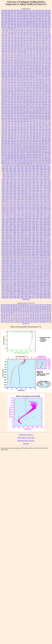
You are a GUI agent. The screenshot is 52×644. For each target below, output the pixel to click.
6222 (3, 106)
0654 (24, 21)
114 (24, 312)
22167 (34, 271)
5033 (18, 71)
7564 (24, 132)
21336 (34, 259)
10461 (7, 168)
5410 (21, 98)
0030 (24, 12)
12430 (26, 185)
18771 (18, 227)
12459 (49, 187)
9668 (31, 163)
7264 (31, 128)
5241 (43, 88)
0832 (40, 23)
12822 (30, 207)
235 (9, 322)
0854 (31, 24)
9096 (21, 159)
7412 (37, 129)
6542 (46, 112)
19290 (45, 234)
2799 (46, 63)
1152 (40, 31)
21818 (26, 265)
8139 (49, 143)
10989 (45, 170)
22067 (45, 270)
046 (12, 308)
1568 (15, 45)
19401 (3, 237)
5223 (37, 87)
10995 (15, 171)
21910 (18, 268)
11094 (7, 176)
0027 (15, 12)
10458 (49, 167)
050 (21, 308)
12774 (49, 204)
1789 (3, 56)
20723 (26, 254)
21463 (34, 260)
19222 (34, 234)
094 (26, 311)
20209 (26, 246)
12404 (45, 182)
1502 (9, 42)
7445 (6, 131)
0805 (49, 21)
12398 (30, 182)
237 (14, 322)
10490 (37, 168)
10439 (22, 167)
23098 (34, 287)
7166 (18, 124)
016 (40, 305)
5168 (37, 82)
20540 (11, 251)
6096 (43, 103)
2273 (31, 60)
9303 (43, 160)
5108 (31, 78)
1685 (43, 49)
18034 (30, 218)
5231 (12, 88)
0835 (49, 23)
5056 (31, 73)
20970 (34, 256)
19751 (18, 240)
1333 (49, 37)
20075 (30, 243)
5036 (28, 71)
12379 (30, 181)
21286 (11, 259)
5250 (21, 90)
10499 (3, 170)
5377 (49, 95)
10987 (37, 170)
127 (4, 314)
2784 (3, 63)
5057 (34, 73)
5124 (24, 79)
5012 (6, 70)
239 (19, 322)
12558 (34, 192)
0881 (21, 26)
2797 (40, 63)
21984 (11, 270)
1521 (9, 43)
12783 (30, 206)
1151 (37, 31)
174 (16, 317)
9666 (28, 163)
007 (19, 305)
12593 (3, 193)
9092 (12, 159)
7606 (3, 135)
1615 (34, 46)
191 (7, 319)
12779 (15, 206)
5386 (21, 96)
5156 (49, 81)
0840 (12, 24)
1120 (37, 29)
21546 (41, 262)
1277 (28, 35)
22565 (30, 277)
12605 (11, 193)
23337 (41, 288)
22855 (3, 284)
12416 (34, 184)
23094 (30, 287)
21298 (22, 259)
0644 (49, 20)
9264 (49, 159)
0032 (31, 12)
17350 (49, 212)
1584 (15, 46)
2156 (15, 57)
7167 (21, 124)
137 (28, 314)
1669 (49, 48)
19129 (41, 232)
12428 (18, 185)
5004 (31, 68)
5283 (6, 92)
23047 (37, 285)
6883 (34, 117)
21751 (37, 263)
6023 (9, 103)
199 (26, 319)
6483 (24, 112)
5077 (40, 74)
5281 (49, 90)
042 (2, 308)
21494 (11, 262)
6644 (49, 113)
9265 (3, 160)
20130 (18, 245)
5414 (34, 98)
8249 (43, 149)
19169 (7, 234)
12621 (22, 195)
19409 (7, 237)
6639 (34, 113)
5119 (9, 79)
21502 (22, 262)
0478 (40, 17)
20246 (45, 246)
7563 (21, 132)
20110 (11, 245)
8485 (18, 156)
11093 (4, 176)
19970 (18, 242)
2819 (24, 65)
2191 (9, 60)
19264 (37, 234)
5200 (34, 85)
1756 (12, 53)
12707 (45, 199)
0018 (49, 10)
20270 (7, 248)
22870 (7, 284)
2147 (37, 56)
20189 (22, 246)
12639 (41, 196)
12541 (3, 192)
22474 (22, 276)
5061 (43, 73)
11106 (48, 176)
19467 (30, 237)
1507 (18, 42)
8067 (37, 142)
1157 (6, 32)
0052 (6, 13)
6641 (40, 113)
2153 (6, 57)
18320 (34, 221)
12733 (7, 202)
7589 (12, 134)
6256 (31, 106)
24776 (45, 298)
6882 (31, 117)
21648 (3, 263)
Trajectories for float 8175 (26, 435)
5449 (3, 101)
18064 (41, 218)
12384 (49, 181)
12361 (15, 179)
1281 (40, 35)
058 (41, 308)
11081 (18, 174)
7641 (49, 135)
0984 (9, 28)
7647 (6, 137)
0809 (6, 23)
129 (9, 314)
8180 (24, 146)
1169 (43, 32)
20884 (3, 256)
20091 (41, 243)
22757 (45, 281)
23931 (37, 296)
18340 (49, 221)
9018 (46, 157)
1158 (9, 32)
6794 (3, 117)
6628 (3, 113)
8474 (46, 154)
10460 (3, 168)
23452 (41, 290)
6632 (15, 113)
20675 (11, 254)
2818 (21, 65)
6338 (34, 109)
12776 (7, 206)
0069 (9, 15)
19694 (41, 238)
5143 (31, 81)
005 (14, 305)
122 (43, 312)
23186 (11, 288)
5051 (18, 73)
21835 (41, 265)
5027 (49, 70)
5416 (40, 98)
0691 (37, 21)
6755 (37, 115)
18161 (37, 220)
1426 (24, 40)
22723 (49, 279)
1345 (34, 38)
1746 (31, 51)
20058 (22, 243)
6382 (37, 110)
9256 (40, 159)
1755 (9, 53)
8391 (24, 152)
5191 (6, 85)
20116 (15, 245)
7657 (18, 137)
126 (2, 314)
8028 (12, 142)
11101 (30, 176)
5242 (46, 88)
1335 (6, 38)
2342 (15, 62)
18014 (18, 218)
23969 (15, 298)
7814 (37, 138)
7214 (21, 126)
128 (7, 314)
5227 (49, 87)
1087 (40, 28)
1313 (6, 37)
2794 (31, 63)
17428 (26, 213)
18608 (45, 224)
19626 (26, 238)
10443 (30, 167)
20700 (18, 254)
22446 (11, 276)
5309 (9, 93)
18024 (22, 218)
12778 (11, 206)
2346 (28, 62)
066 (9, 309)
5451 (9, 101)
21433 (18, 260)
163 (41, 316)
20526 (41, 249)
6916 (12, 118)
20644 (49, 252)
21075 (11, 257)
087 (9, 311)
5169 (40, 82)
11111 (15, 177)
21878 (34, 267)
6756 (40, 115)
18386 (22, 223)
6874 (18, 117)
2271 (24, 60)
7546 (40, 131)
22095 (11, 271)
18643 (7, 226)
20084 (37, 243)
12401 (37, 182)
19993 (30, 242)
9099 (24, 159)
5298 (24, 92)
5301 (34, 92)
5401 (9, 98)
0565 (28, 18)
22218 (18, 273)
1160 (15, 32)
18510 (15, 224)
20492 (30, 249)
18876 (30, 229)
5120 (12, 79)
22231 (26, 273)
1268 (3, 35)
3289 (15, 68)
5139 (18, 81)
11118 (29, 177)
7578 (46, 132)
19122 (37, 232)
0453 (15, 17)
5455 (18, 101)
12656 (7, 199)
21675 (22, 263)
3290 (18, 68)
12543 (11, 192)
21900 (7, 268)
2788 (15, 63)
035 (36, 306)
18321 (37, 221)
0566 (31, 18)
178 (26, 317)
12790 (3, 207)
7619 (34, 135)
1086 (37, 28)
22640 (3, 279)
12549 (18, 192)
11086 (34, 174)
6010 (34, 101)
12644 (11, 198)
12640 (45, 196)
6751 (24, 115)
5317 (28, 93)
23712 (7, 295)
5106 (25, 78)
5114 (46, 78)
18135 (34, 220)
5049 (12, 73)
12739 (18, 202)
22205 (7, 273)
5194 (15, 85)
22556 (26, 277)
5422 (9, 99)
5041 (43, 71)
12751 (3, 204)
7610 (12, 135)
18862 (22, 229)
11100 (26, 176)
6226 (15, 106)
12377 (22, 181)
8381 (6, 152)
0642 (43, 20)
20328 (26, 248)
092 (21, 311)
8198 (12, 148)
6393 (49, 110)
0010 (28, 10)
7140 (15, 123)
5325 (3, 95)
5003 (28, 68)
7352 (43, 128)
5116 (3, 79)
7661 (24, 137)
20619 (22, 252)
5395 (40, 96)
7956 (28, 140)
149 (7, 316)
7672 (43, 137)
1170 (46, 32)
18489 (11, 224)
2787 (12, 63)
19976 (22, 242)
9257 (43, 159)
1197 (15, 34)
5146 (40, 81)
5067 (12, 74)
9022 (49, 157)
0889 (37, 26)
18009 (11, 218)
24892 (24, 299)
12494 (34, 190)
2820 (28, 65)
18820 (41, 227)
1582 (9, 46)
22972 (7, 285)
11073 (7, 174)
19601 (11, 238)
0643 (46, 20)
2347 (31, 62)
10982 (18, 170)
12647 (22, 198)
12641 (49, 196)
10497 (49, 168)
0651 (18, 21)
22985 (18, 285)
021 (2, 306)
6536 (40, 112)
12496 (37, 190)
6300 (24, 107)
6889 (49, 117)
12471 (22, 188)
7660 (21, 137)
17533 (15, 215)
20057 (18, 243)
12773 (45, 204)
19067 (3, 232)
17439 (37, 213)
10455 (41, 167)
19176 (11, 234)
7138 (9, 123)
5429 (24, 99)
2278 (46, 60)
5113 (43, 78)
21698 (30, 263)
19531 (41, 237)
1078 (31, 28)
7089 (21, 121)
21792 (3, 265)
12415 (30, 184)
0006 (18, 10)
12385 (3, 182)
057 (38, 308)
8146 (15, 145)
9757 (13, 165)
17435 (34, 213)
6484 (28, 112)
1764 (37, 53)
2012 (21, 56)
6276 (37, 106)
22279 (18, 274)
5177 (15, 84)
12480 (3, 190)
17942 (49, 217)
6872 (12, 117)
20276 (15, 248)
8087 (3, 143)
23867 (22, 296)
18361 (7, 223)
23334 (37, 288)
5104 (18, 78)
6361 (24, 110)
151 (12, 316)
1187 (9, 34)
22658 (15, 279)
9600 (24, 162)
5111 (37, 78)
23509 (30, 292)
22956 (41, 284)
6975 (9, 120)
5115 (49, 78)
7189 (3, 126)
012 (31, 305)
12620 (18, 195)
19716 (49, 238)
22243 (37, 273)
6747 (12, 115)
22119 (18, 271)
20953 (26, 256)
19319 (11, 235)
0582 (3, 20)
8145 (12, 145)
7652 (15, 137)
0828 (28, 23)
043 (4, 308)
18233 (3, 221)
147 (2, 316)
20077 (34, 243)
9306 (3, 162)
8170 (49, 145)
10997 (22, 171)
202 (33, 319)
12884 (34, 209)
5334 (31, 95)
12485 (22, 190)
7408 (34, 129)
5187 (43, 84)
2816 (15, 65)
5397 (46, 96)
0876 (9, 26)
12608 (22, 193)
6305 (40, 107)
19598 (7, 238)
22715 (41, 279)
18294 (18, 221)
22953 (37, 284)
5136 (9, 81)
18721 (37, 226)
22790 (18, 282)
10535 (7, 170)
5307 (3, 93)
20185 (18, 246)
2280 (3, 62)
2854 (37, 65)
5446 (43, 99)
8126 (31, 143)
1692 (12, 51)
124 (47, 312)
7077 (37, 120)
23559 (11, 293)
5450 (6, 101)
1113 (16, 29)
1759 (21, 53)
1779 (21, 54)
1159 (12, 32)
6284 (12, 107)
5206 (37, 85)
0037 (43, 12)
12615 (49, 193)
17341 (45, 212)
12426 (15, 185)
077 (36, 309)
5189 (49, 84)
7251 (49, 126)
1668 (46, 48)
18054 (37, 218)
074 (28, 309)
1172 (3, 34)
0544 (18, 18)
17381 (7, 213)
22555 (22, 277)
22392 (41, 274)
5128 (37, 79)
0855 (34, 24)
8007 (46, 140)
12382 (41, 181)
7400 (24, 129)
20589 (45, 251)
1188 (12, 34)
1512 (31, 42)
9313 (12, 162)
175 (19, 317)
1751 (46, 51)
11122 (37, 177)
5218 (24, 87)
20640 (45, 252)
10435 (11, 167)
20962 (30, 256)
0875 (6, 26)
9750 (49, 163)
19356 (30, 235)
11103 (37, 176)
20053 (15, 243)
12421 (3, 185)
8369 (37, 151)
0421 (49, 15)
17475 (49, 213)
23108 (41, 287)
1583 (12, 46)
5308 (6, 93)
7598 (31, 134)
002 (7, 305)
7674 (46, 137)
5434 (31, 99)
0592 (18, 20)
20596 (3, 252)
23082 (26, 287)
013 (33, 305)
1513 (34, 42)
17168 (37, 210)
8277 (9, 151)
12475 (34, 188)
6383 (40, 110)
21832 (37, 265)
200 (28, 319)
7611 (15, 135)
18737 (45, 226)
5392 (37, 96)
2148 (40, 56)
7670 (40, 137)
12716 (18, 201)
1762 (31, 53)
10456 (45, 167)
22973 (11, 285)
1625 (12, 48)
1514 (37, 42)
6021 (3, 103)
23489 (18, 292)
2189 (3, 60)
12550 (22, 192)
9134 (34, 159)
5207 (40, 85)
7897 (15, 140)
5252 (28, 90)
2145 (31, 56)
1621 (49, 46)
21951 (37, 268)
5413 (31, 98)
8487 (24, 156)
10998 (26, 171)
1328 (46, 37)
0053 (9, 13)
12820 (22, 207)
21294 (18, 259)
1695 (21, 51)
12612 (37, 193)
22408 (45, 274)
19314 (7, 235)
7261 (21, 128)
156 (24, 316)
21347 (37, 259)
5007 (40, 68)
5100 (6, 78)
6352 (46, 109)
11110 (11, 177)
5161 (15, 82)
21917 (22, 268)
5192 (9, 85)
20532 (3, 251)
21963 (45, 268)
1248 (49, 34)
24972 (28, 299)
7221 (37, 126)
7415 (40, 129)
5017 (21, 70)
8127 (34, 143)
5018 (24, 70)
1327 (43, 37)
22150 (26, 271)
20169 (11, 246)
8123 (24, 143)
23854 (15, 296)
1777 (15, 54)
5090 (31, 76)
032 (28, 306)
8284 (18, 151)
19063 (41, 231)
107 (7, 312)
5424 (15, 99)
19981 (26, 242)
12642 (3, 198)
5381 (9, 96)
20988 (41, 256)
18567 (30, 224)
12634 (22, 196)
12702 (41, 199)
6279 (46, 106)
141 (38, 314)
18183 (45, 220)
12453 (26, 187)
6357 (12, 110)
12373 (11, 181)
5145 (37, 81)
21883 (41, 267)
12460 (3, 188)
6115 (18, 104)
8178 (18, 146)
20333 (34, 248)
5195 (18, 85)
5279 (43, 90)
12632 (15, 196)
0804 (46, 21)
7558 (15, 132)
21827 (34, 265)
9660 (21, 163)
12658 (15, 199)
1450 (37, 40)
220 (26, 320)
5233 (18, 88)
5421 (6, 99)
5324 (49, 93)
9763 (28, 165)
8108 (12, 143)
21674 (18, 263)
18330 (45, 221)
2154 (9, 57)
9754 (7, 165)
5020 (31, 70)
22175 (41, 271)
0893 (40, 26)
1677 (21, 49)
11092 (48, 174)
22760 (49, 281)
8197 (9, 148)
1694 (18, 51)
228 (43, 320)
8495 (28, 156)
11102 (34, 176)
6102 (9, 104)
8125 (28, 143)
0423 (6, 17)
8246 (40, 149)
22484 (30, 276)
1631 (21, 48)
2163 (34, 57)
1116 (25, 29)
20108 (3, 245)
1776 (12, 54)
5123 (21, 79)
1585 (18, 46)
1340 (21, 38)
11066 (3, 174)
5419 (49, 98)
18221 (49, 220)
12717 (22, 201)
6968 (49, 118)
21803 (7, 265)
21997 (22, 270)
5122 (18, 79)
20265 (3, 248)
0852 (24, 24)
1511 (28, 42)
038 (43, 306)
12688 (22, 199)
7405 (31, 129)
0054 (12, 13)
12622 (26, 195)
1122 (43, 29)
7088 (18, 121)
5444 (37, 99)
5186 (40, 84)
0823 (18, 23)
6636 (24, 113)
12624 (34, 195)
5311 (15, 93)
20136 (34, 245)
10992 (7, 171)
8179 (21, 146)
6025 (15, 103)
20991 (45, 256)
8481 (9, 156)
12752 (7, 204)
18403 (34, 223)
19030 (26, 231)
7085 (12, 121)
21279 (3, 259)
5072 (24, 74)
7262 (24, 128)
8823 (15, 157)
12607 (18, 193)
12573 (41, 192)
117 (31, 312)
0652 (21, 21)
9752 (4, 165)
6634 (21, 113)
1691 (9, 51)
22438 (3, 276)
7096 (34, 121)
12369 (45, 179)
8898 (28, 157)
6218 (43, 104)
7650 (12, 137)
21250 (45, 257)
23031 (30, 285)
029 (21, 306)
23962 (11, 298)
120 (38, 312)
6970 (3, 120)
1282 (43, 35)
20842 (45, 254)
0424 (9, 17)
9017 (43, 157)
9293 (24, 160)
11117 (26, 177)
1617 (40, 46)
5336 (34, 95)
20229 (37, 246)
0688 (28, 21)
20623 (30, 252)
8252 (46, 149)
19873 (41, 240)
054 (31, 308)
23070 (15, 287)
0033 (34, 12)
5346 (43, 95)
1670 (3, 49)
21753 (41, 263)
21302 (26, 259)
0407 (34, 15)
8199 (15, 148)
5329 (15, 95)
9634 (40, 162)
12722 (26, 201)
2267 (12, 60)
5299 (28, 92)
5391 (34, 96)
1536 (37, 43)
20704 (22, 254)
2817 (18, 65)
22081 (3, 271)
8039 (15, 142)
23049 (41, 285)
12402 (41, 182)
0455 (21, 17)
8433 (6, 154)
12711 (7, 201)
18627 (49, 224)
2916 (9, 67)
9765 (35, 165)
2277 (43, 60)
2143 (24, 56)
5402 (12, 98)
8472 (43, 154)
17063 (11, 210)
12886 (41, 209)
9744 (43, 163)
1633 (28, 48)
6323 (12, 109)
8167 (46, 145)
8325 (28, 151)
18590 (34, 224)
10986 (34, 170)
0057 (21, 13)
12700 (34, 199)
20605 (15, 252)
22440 (7, 276)
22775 (11, 282)
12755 (15, 204)
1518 (49, 42)
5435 (34, 99)
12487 (26, 190)
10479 (26, 168)
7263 (28, 128)
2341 (12, 62)
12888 (45, 209)
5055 (28, 73)
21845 (7, 267)
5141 (24, 81)
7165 (15, 124)
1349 (46, 38)
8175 (12, 146)
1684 (40, 49)
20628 (37, 252)
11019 (11, 173)
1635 (34, 48)
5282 (3, 92)
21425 (15, 260)
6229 (24, 106)
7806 (34, 138)
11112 (19, 177)
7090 (24, 121)
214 (11, 320)
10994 (11, 171)
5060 (40, 73)
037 (41, 306)
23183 (7, 288)
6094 (37, 103)
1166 (34, 32)
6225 (12, 106)
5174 (6, 84)
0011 (31, 10)
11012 (45, 171)
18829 (7, 229)
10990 (49, 170)
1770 (6, 54)
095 (28, 311)
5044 (46, 71)
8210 (46, 148)
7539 (34, 131)
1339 (18, 38)
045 (9, 308)
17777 (22, 217)
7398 (21, 129)
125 (50, 312)
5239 (37, 88)
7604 (46, 134)
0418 (40, 15)
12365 (30, 179)
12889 (49, 209)
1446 (28, 40)
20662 (7, 254)
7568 (31, 132)
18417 (37, 223)
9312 (9, 162)
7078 (40, 120)
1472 (49, 40)
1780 (24, 54)
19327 (15, 235)
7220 (34, 126)
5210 (49, 85)
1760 (24, 53)
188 (50, 317)
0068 (6, 15)
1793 (12, 56)
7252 (3, 128)
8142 (3, 145)
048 (16, 308)
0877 (12, 26)
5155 (46, 81)
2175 (21, 59)
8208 (40, 148)
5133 (49, 79)
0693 (43, 21)
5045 (49, 71)
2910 (40, 65)
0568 (37, 18)
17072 (15, 210)
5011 (3, 70)
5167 (34, 82)
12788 (49, 206)
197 (21, 319)
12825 (41, 207)
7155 (40, 123)
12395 (22, 182)
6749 (18, 115)
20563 (26, 251)
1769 (3, 54)
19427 (15, 237)
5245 (6, 90)
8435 (9, 154)
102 (45, 311)
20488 (26, 249)
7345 (37, 128)
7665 (31, 137)
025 (12, 306)
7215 (24, 126)
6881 (28, 117)
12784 (34, 206)
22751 (34, 281)
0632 (31, 20)
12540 (49, 190)
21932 (26, 268)
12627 (45, 195)
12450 (15, 187)
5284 (9, 92)
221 (28, 320)
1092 (6, 29)
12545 (15, 192)
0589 (12, 20)
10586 (11, 170)
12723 (30, 201)
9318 (18, 162)
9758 (16, 165)
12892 (3, 210)
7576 (43, 132)
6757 (43, 115)
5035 (24, 71)
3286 (6, 68)
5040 (40, 71)
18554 (22, 224)
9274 (9, 160)
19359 (34, 235)
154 (19, 316)
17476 (3, 215)
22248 (41, 273)
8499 (37, 156)
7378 (3, 129)
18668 (18, 226)
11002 (30, 171)
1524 (18, 43)
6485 (31, 112)
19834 (30, 240)
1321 (28, 37)
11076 (15, 174)
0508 (6, 18)
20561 (22, 251)
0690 (34, 21)
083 (50, 309)
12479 (49, 188)
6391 (43, 110)
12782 (26, 206)
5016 (18, 70)
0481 (46, 17)
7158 (49, 123)
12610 (30, 193)
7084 (9, 121)
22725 (7, 281)
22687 (26, 279)
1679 (28, 49)
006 (16, 305)
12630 (7, 196)
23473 (3, 292)
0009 (24, 10)
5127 (34, 79)
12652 (41, 198)
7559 (18, 132)
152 (14, 316)
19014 (15, 231)
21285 (7, 259)
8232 (31, 149)
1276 (24, 35)
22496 (37, 276)
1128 (12, 31)
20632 (41, 252)
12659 (18, 199)
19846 (37, 240)
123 (45, 312)
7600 (37, 134)
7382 (9, 129)
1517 (46, 42)
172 (12, 317)
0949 (46, 26)
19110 (30, 232)
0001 (3, 10)
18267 (11, 221)
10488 (34, 168)
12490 (30, 190)
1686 (46, 49)
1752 (49, 51)
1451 (40, 40)
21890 (49, 267)
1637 (37, 48)
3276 (24, 67)
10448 (34, 167)
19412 (11, 237)
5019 (28, 70)
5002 (24, 68)
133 (19, 314)
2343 (18, 62)
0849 (18, 24)
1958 (18, 56)
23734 (15, 295)
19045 (30, 231)
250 (45, 322)
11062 (41, 173)
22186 (49, 271)
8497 (31, 156)
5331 (21, 95)
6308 (49, 107)
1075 (21, 28)
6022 (6, 103)
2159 (24, 57)
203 (36, 319)
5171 (46, 82)
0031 (28, 12)
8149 (18, 145)
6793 (49, 115)
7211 (12, 126)
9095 (18, 159)
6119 (24, 104)
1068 (15, 28)
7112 (49, 121)
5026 (46, 70)
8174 (9, 146)
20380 (15, 249)
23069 (11, 287)
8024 (9, 142)
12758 (22, 204)
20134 (26, 245)
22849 (49, 282)
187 (48, 317)
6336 (28, 109)
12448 (7, 187)
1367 (21, 40)
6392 (46, 110)
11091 (45, 174)
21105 (15, 257)
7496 (21, 131)
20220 (30, 246)
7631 (43, 135)
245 (33, 322)
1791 (9, 56)
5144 (34, 81)
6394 (3, 112)
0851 (21, 24)
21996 (18, 270)
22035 (26, 270)
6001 (21, 101)
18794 (26, 227)
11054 (26, 173)
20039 (49, 242)
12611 (34, 193)
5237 (31, 88)
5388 (24, 96)
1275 (21, 35)
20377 (11, 249)
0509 (9, 18)
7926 (21, 140)
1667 (43, 48)
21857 (15, 267)
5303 (40, 92)
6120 (27, 104)
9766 (38, 165)
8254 (3, 151)
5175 (9, 84)
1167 (37, 32)
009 (24, 305)
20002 (41, 242)
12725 (37, 201)
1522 (12, 43)
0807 (3, 23)
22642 (7, 279)
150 (9, 316)
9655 (12, 163)
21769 (45, 263)
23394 (15, 290)
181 (33, 317)
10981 (15, 170)
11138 (44, 177)
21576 (49, 262)
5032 (15, 71)
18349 (3, 223)
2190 (6, 60)
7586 (6, 134)
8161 (28, 145)
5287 (15, 92)
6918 (18, 118)
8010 (3, 142)
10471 (22, 168)
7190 (6, 126)
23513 (34, 292)
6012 (40, 101)
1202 (30, 34)
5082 (6, 76)
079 (41, 309)
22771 (7, 282)
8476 (49, 154)
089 (14, 311)
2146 (34, 56)
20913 (11, 256)
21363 (41, 259)
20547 (15, 251)
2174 (18, 59)
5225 (43, 87)
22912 (18, 284)
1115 (22, 29)
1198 (18, 34)
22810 (30, 282)
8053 (28, 142)
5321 (40, 93)
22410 (49, 274)
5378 (3, 96)
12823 (34, 207)
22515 (49, 276)
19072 (7, 232)
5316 (24, 93)
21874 (30, 267)
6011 (37, 101)
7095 (31, 121)
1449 (34, 40)
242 (26, 322)
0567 (34, 18)
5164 (24, 82)
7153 (34, 123)
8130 (40, 143)
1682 (34, 49)
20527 (45, 249)
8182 (28, 146)
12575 (45, 192)
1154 (46, 31)
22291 (22, 274)
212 (7, 320)
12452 (22, 187)
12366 (34, 179)
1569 (18, 45)
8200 (18, 148)
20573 (34, 251)
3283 (46, 67)
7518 (28, 131)
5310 (12, 93)
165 (45, 316)
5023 (37, 70)
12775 (3, 206)
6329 (18, 109)
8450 (21, 154)
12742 (26, 202)
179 (28, 317)
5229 (6, 88)
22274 (11, 274)
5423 (12, 99)
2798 (43, 63)
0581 (49, 18)
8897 (24, 157)
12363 (22, 179)
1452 (43, 40)
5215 (15, 87)
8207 (37, 148)
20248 (49, 246)
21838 (45, 265)
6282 (6, 107)
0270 (15, 15)
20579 (37, 251)
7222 (40, 126)
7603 (43, 134)
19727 (7, 240)
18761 (11, 227)
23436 (34, 290)
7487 (18, 131)
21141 (26, 257)
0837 (6, 24)
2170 (6, 59)
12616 (3, 195)
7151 (28, 123)
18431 (41, 223)
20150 (3, 246)
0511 (15, 18)
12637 (34, 196)
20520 (37, 249)
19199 (22, 234)
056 (36, 308)
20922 (15, 256)
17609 (41, 215)
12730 (3, 202)
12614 (45, 193)
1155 (49, 31)
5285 (12, 92)
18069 (49, 218)
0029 (21, 12)
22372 (37, 274)
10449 (37, 167)
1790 (6, 56)
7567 (28, 132)
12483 (15, 190)
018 (45, 305)
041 (50, 306)
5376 (46, 95)
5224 (40, 87)
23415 (26, 290)
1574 (34, 45)
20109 (7, 245)
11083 (22, 174)
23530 (45, 292)
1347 (40, 38)
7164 (12, 124)
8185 (37, 146)
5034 (21, 71)
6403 (18, 112)
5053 (24, 73)
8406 (46, 152)
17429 (30, 213)
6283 (9, 107)
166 (48, 316)
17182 (45, 210)
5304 (43, 92)
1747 (34, 51)
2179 (31, 59)
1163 (24, 32)
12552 (30, 192)
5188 (46, 84)
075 (31, 309)
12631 (11, 196)
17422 (22, 213)
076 (33, 309)
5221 (31, 87)
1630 (18, 48)
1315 (12, 37)
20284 (18, 248)
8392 (28, 152)
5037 (31, 71)
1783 (34, 54)
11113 (22, 177)
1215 (43, 34)
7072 (31, 120)
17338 (41, 212)
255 (28, 323)
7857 (9, 140)
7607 (6, 135)
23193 (15, 288)
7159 (3, 124)
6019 (46, 101)
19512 (37, 237)
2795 (34, 63)
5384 (15, 96)
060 (45, 308)
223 (33, 320)
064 (4, 309)
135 (24, 314)
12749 (45, 202)
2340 (9, 62)
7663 (28, 137)
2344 (21, 62)
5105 (21, 78)
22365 (34, 274)
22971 (3, 285)
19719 (3, 240)
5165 (28, 82)
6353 (49, 109)
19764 (22, 240)
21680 (26, 263)
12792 (11, 207)
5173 (3, 84)
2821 (31, 65)
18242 (7, 221)
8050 (21, 142)
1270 (6, 35)
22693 (30, 279)
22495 (34, 276)
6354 (3, 110)
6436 (21, 112)
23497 (26, 292)
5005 (34, 68)
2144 (28, 56)
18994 (7, 231)
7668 (37, 137)
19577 (49, 237)
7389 (15, 129)
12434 (37, 185)
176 (21, 317)
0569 (40, 18)
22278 (15, 274)
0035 (40, 12)
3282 (43, 67)
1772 (9, 54)
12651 (37, 198)
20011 (45, 242)
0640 (37, 20)
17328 (37, 212)
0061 (34, 13)
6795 (6, 117)
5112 (40, 78)
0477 (37, 17)
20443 (18, 249)
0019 (3, 12)
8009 (49, 140)
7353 (46, 128)
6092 (31, 103)
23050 (45, 285)
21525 (30, 262)
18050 (34, 218)
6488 (37, 112)
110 (14, 312)
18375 (18, 223)
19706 (45, 238)
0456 (24, 17)
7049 (15, 120)
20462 (22, 249)
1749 (40, 51)
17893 (34, 217)
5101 (9, 78)
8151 (21, 145)
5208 (43, 85)
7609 (9, 135)
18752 (3, 227)
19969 (15, 242)
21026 (3, 257)
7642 (3, 137)
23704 (3, 295)
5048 (9, 73)
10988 (41, 170)
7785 (28, 138)
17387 (11, 213)
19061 (37, 231)
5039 (37, 71)
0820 (9, 23)
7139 (12, 123)
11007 (37, 171)
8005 (43, 140)
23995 (22, 298)
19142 (49, 232)
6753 (31, 115)
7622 (40, 135)
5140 (21, 81)
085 (4, 311)
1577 (43, 45)
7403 (28, 129)
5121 (15, 79)
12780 (18, 206)
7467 (15, 131)
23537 (49, 292)
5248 (15, 90)
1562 (46, 43)
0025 (12, 12)
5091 (34, 76)
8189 (43, 146)
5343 (37, 95)
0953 (49, 26)
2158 (21, 57)
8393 (31, 152)
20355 (49, 248)
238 (16, 322)
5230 (9, 88)
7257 (12, 128)
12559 (37, 192)
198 (24, 319)
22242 (34, 273)
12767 (30, 204)
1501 (6, 42)
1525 (21, 43)
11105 (45, 176)
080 (43, 309)
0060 (31, 13)
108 (9, 312)
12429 (22, 185)
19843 (34, 240)
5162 (18, 82)
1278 (31, 35)
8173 (6, 146)
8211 (49, 148)
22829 (37, 282)
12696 (30, 199)
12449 (11, 187)
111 (17, 312)
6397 (9, 112)
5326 (6, 95)
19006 (11, 231)
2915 (6, 67)
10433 (3, 167)
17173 (41, 210)
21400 (7, 260)
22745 (30, 281)
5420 (3, 99)
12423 (7, 185)
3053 (15, 67)
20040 (3, 243)
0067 (3, 15)
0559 (21, 18)
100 (41, 311)
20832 (37, 254)
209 (50, 319)
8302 (24, 151)
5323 (46, 93)
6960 (40, 118)
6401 (15, 112)
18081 (3, 220)
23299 (30, 288)
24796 (49, 298)
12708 (49, 199)
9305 (49, 160)
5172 (49, 82)
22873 (11, 284)
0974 (3, 28)
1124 (49, 29)
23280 (22, 288)
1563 (49, 43)
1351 (3, 40)
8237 (34, 149)
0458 (31, 17)
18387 (26, 223)
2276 (40, 60)
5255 (34, 90)
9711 (34, 163)
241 (24, 322)
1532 (28, 43)
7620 (37, 135)
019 (48, 305)
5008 (43, 68)
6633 (18, 113)
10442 (26, 167)
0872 (46, 24)
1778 (18, 54)
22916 (22, 284)
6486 (34, 112)
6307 (46, 107)
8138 (46, 143)
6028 (24, 103)
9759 (19, 165)
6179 (37, 104)
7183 (34, 124)
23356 (49, 288)
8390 (21, 152)
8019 (6, 142)
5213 (9, 87)
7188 (49, 124)
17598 (37, 215)
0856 (37, 24)
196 (19, 319)
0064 (43, 13)
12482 (11, 190)
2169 (3, 59)
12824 (37, 207)
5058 (37, 73)
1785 (40, 54)
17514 (11, 215)
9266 (6, 160)
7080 (46, 120)
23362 (3, 290)
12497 (41, 190)
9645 (49, 162)
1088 (43, 28)
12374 (15, 181)
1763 (34, 53)
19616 (22, 238)
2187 (46, 59)
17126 (22, 210)
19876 (49, 240)
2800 (49, 63)
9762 (25, 165)
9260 (46, 159)
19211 (26, 234)
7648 (9, 137)
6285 (15, 107)
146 (50, 314)
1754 (6, 53)
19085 (15, 232)
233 (4, 322)
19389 (45, 235)
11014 (49, 171)
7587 (9, 134)
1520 (6, 43)
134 (21, 314)
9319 (21, 162)
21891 (3, 268)
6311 (9, 109)
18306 (26, 221)
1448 (31, 40)
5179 (21, 84)
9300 (34, 160)
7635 (46, 135)
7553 (6, 132)
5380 (6, 96)
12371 (3, 181)
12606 (15, 193)
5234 (21, 88)
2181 (37, 59)
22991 (22, 285)
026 (14, 306)
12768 (34, 204)
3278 (31, 67)
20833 (41, 254)
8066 (34, 142)
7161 (9, 124)
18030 (26, 218)
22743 (26, 281)
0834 (46, 23)
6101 (6, 104)
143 (43, 314)
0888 (34, 26)
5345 (40, 95)
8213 (6, 149)
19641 (30, 238)
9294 (28, 160)
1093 (9, 29)
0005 (15, 10)
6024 (12, 103)
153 (16, 316)
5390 (31, 96)
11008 (41, 171)
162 (38, 316)
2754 (40, 62)
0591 (15, 20)
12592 (49, 192)
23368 (7, 290)
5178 (18, 84)
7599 (34, 134)
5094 (43, 76)
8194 (3, 148)
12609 (26, 193)
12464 (15, 188)
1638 (40, 48)
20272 (11, 248)
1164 (28, 32)
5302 (37, 92)
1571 (24, 45)
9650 (6, 163)
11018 (7, 173)
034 (33, 306)
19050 (34, 231)
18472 (7, 224)
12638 (37, 196)
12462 (11, 188)
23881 (30, 296)
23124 (45, 287)
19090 (18, 232)
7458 (12, 131)
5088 (24, 76)
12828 (3, 209)
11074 (11, 174)
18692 (26, 226)
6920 (24, 118)
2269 (18, 60)
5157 (3, 82)
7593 (15, 134)
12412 (22, 184)
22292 (26, 274)
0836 (3, 24)
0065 (46, 13)
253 (24, 323)
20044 (11, 243)
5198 (28, 85)
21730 (34, 263)
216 (16, 320)
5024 (40, 70)
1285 (46, 35)
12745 (34, 202)
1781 (28, 54)
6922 (31, 118)
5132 (46, 79)
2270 (21, 60)
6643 (46, 113)
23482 (11, 292)
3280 (37, 67)
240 (21, 322)
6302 (31, 107)
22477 (26, 276)
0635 (34, 20)
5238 (34, 88)
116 (28, 312)
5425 (18, 99)
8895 (21, 157)
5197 (24, 85)
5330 (18, 95)
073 (26, 309)
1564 (3, 45)
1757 (15, 53)
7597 (28, 134)
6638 (31, 113)
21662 (7, 263)
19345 (22, 235)
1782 (31, 54)
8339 (31, 151)
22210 (11, 273)
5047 (6, 73)
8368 (34, 151)
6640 (37, 113)
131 (14, 314)
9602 (28, 162)
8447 (18, 154)
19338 (18, 235)
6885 (40, 117)
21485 (49, 260)
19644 (34, 238)
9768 (41, 165)
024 (9, 306)
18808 (34, 227)
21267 (49, 257)
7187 (46, 124)
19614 (18, 238)
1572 (28, 45)
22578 (34, 277)
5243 (49, 88)
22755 (41, 281)
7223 (43, 126)
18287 (15, 221)
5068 (15, 74)
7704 (18, 138)
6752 (28, 115)
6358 (15, 110)
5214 (12, 87)
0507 (3, 18)
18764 (15, 227)
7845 (49, 138)
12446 (49, 185)
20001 (37, 242)
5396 (43, 96)
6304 (37, 107)
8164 (37, 145)
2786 (9, 63)
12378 (26, 181)
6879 (24, 117)
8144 (9, 145)
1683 (37, 49)
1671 (6, 49)
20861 (49, 254)
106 (5, 312)
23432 (30, 290)
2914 (3, 67)
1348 (43, 38)
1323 (34, 37)
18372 (15, 223)
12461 (7, 188)
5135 (6, 81)
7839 (46, 138)
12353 (3, 179)
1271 (9, 35)
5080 (49, 74)
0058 (24, 13)
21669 (15, 263)
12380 (34, 181)
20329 (30, 248)
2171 (9, 59)
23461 (49, 290)
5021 (34, 70)
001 (4, 305)
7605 (49, 134)
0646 (6, 21)
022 (4, 306)
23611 (41, 293)
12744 (30, 202)
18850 (11, 229)
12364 (26, 179)
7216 (28, 126)
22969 (49, 284)
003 (9, 305)
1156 (3, 32)
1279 (34, 35)
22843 (45, 282)
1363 (9, 40)
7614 (24, 135)
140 (36, 314)
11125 (41, 177)
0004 (12, 10)
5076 (37, 74)
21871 (26, 267)
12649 (30, 198)
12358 (7, 179)
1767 (46, 53)
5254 (31, 90)
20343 (41, 248)
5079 (46, 74)
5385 (18, 96)
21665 (11, 263)
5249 (18, 90)
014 (36, 305)
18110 (26, 220)
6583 (49, 112)
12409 (11, 184)
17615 (45, 215)
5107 (28, 78)
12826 (45, 207)
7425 (46, 129)
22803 (22, 282)
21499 (15, 262)
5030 (9, 71)
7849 (3, 140)
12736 (15, 202)
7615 (28, 135)
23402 (18, 290)
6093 (34, 103)
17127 (26, 210)
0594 (24, 20)
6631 (12, 113)
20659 (3, 254)
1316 (15, 37)
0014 (40, 10)
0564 (24, 18)
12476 (37, 188)
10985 (30, 170)
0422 (3, 17)
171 (9, 317)
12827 (49, 207)
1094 (13, 29)
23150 (3, 288)
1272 (12, 35)
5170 (43, 82)
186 (45, 317)
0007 (21, 10)
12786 (41, 206)
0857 (40, 24)
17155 (34, 210)
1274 (18, 35)
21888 (45, 267)
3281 (40, 67)
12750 (49, 202)
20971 (37, 256)
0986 (12, 28)
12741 (22, 202)
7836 (43, 138)
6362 (28, 110)
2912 (46, 65)
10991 (3, 171)
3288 (12, 68)
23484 (15, 292)
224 (36, 320)
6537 (43, 112)
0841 (15, 24)
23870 (26, 296)
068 (14, 309)
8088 (6, 143)
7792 (31, 138)
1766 (43, 53)
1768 (49, 53)
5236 (28, 88)
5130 (40, 79)
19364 (37, 235)
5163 (21, 82)
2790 (21, 63)
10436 (15, 167)
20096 (45, 243)
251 (48, 322)
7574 (40, 132)
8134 (43, 143)
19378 (41, 235)
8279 (12, 151)
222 (31, 320)
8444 (15, 154)
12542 (7, 192)
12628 (49, 195)
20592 (49, 251)
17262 (7, 212)
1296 (49, 35)
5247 (12, 90)
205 (41, 319)
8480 (6, 156)
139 (33, 314)
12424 (11, 185)
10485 (30, 168)
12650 (34, 198)
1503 (12, 42)
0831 (37, 23)
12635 (26, 196)
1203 (34, 34)
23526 (41, 292)
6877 (21, 117)
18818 (37, 227)
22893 (15, 284)
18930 (45, 229)
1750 (43, 51)
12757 (18, 204)
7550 (49, 131)
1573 (31, 45)
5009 (46, 68)
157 (26, 316)
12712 (11, 201)
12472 (26, 188)
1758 (18, 53)
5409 (18, 98)
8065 (31, 142)
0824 (21, 23)
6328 (15, 109)
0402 (21, 15)
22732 (15, 281)
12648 (26, 198)
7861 (12, 140)
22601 (41, 277)
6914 (6, 118)
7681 (49, 137)
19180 (15, 234)
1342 (28, 38)
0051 (3, 13)
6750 (21, 115)
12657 (11, 199)
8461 (31, 154)
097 (33, 311)
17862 (30, 217)
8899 (31, 157)
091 (19, 311)
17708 (7, 217)
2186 (43, 59)
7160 (6, 124)
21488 (3, 262)
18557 (26, 224)
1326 (40, 37)
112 (19, 312)
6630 (9, 113)
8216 (15, 149)
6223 (6, 106)
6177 (34, 104)
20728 (30, 254)
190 (4, 319)
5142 (28, 81)
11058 (37, 173)
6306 (43, 107)
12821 (26, 207)
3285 (3, 68)
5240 (40, 88)
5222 (34, 87)
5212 (6, 87)
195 (16, 319)
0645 (3, 21)
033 (31, 306)
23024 (26, 285)
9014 (40, 157)
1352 (6, 40)
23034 (34, 285)
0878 (15, 26)
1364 (12, 40)
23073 (22, 287)
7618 (31, 135)
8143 (6, 145)
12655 (3, 199)
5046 (3, 73)
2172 (12, 59)
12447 (3, 187)
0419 (43, 15)
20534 (7, 251)
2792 (28, 63)
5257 (37, 90)
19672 (37, 238)
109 (12, 312)
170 (7, 317)
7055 (18, 120)
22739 (18, 281)
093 (24, 311)
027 (16, 306)
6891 (3, 118)
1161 (18, 32)
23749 (22, 295)
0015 (43, 10)
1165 (31, 32)
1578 (46, 45)
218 (21, 320)
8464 (34, 154)
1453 (46, 40)
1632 (24, 48)
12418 (41, 184)
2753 (37, 62)
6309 (3, 109)
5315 (21, 93)
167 (50, 316)
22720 (45, 279)
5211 (3, 87)
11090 (41, 174)
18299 (22, 221)
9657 (15, 163)
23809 (49, 295)
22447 (15, 276)
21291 (15, 259)
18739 (49, 226)
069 (16, 309)
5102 (12, 78)
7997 (40, 140)
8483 (15, 156)
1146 (21, 31)
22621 (49, 277)
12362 (18, 179)
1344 (31, 38)
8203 (24, 148)
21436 (22, 260)
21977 (7, 270)
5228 (3, 88)
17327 (34, 212)
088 (12, 311)
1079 (34, 28)
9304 (46, 160)
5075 (34, 74)
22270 (7, 274)
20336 (37, 248)
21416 (11, 260)
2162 (31, 57)
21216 (41, 257)
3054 (18, 67)
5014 (12, 70)
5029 (6, 71)
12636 (30, 196)
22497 (41, 276)
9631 (34, 162)
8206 (34, 148)
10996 (19, 171)
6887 (43, 117)
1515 (40, 42)
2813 (6, 65)
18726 (41, 226)
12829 (7, 209)
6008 (31, 101)
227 (40, 320)
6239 (28, 106)
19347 (26, 235)
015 (38, 305)
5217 (21, 87)
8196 (6, 148)
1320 (24, 37)
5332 (24, 95)
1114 (19, 29)
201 (31, 319)
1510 (24, 42)
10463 (11, 168)
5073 (28, 74)
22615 (45, 277)
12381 (37, 181)
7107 (46, 121)
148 (4, 316)
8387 (18, 152)
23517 (37, 292)
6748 (15, 115)
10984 (26, 170)
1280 (37, 35)
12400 (34, 182)
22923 (26, 284)
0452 (12, 17)
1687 (49, 49)
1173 (6, 34)
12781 (22, 206)
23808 (45, 295)
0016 (46, 10)
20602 (7, 252)
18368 (11, 223)
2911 (43, 65)
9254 (37, 159)
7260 (18, 128)
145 (48, 314)
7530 (31, 131)
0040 (46, 12)
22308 (30, 274)
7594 (18, 134)
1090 (49, 28)
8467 (37, 154)
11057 (34, 173)
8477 (3, 156)
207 (45, 319)
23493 (22, 292)
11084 (26, 174)
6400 (12, 112)
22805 (26, 282)
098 (36, 311)
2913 (49, 65)
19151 (3, 234)
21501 (18, 262)
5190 (3, 85)
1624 (9, 48)
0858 (43, 24)
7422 (43, 129)
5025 (43, 70)
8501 (40, 156)
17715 (11, 217)
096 (31, 311)
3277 (28, 67)
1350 (49, 38)
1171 (49, 32)
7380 (6, 129)
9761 (22, 165)
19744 (11, 240)
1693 (15, 51)
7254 (9, 128)
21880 (37, 267)
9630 (31, 162)
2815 (12, 65)
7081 (49, 120)
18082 (7, 220)
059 (43, 308)
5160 (12, 82)
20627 (34, 252)
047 (14, 308)
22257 (49, 273)
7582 (49, 132)
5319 (34, 93)
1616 (37, 46)
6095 (40, 103)
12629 (3, 196)
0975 (6, 28)
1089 (46, 28)
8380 (3, 152)
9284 (15, 160)
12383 (45, 181)
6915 (9, 118)
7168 (24, 124)
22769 (3, 282)
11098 (19, 176)
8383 (12, 152)
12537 (45, 190)
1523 (15, 43)
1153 (43, 31)
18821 (45, 227)
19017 (18, 231)
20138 (41, 245)
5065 (6, 74)
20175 (15, 246)
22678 (22, 279)
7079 (43, 120)
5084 (12, 76)
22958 (45, 284)
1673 (12, 49)
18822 (49, 227)
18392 (30, 223)
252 (50, 322)
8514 (49, 156)
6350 (43, 109)
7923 (18, 140)
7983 (37, 140)
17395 (15, 213)
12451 (18, 187)
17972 (7, 218)
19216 (30, 234)
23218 (18, 288)
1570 (21, 45)
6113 (15, 104)
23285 (26, 288)
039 (45, 306)
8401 (43, 152)
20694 (15, 254)
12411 (18, 184)
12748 (41, 202)
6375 (31, 110)
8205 (31, 148)
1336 (9, 38)
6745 (6, 115)
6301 (28, 107)
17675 (3, 217)
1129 (15, 31)
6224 (9, 106)
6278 (43, 106)
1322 (31, 37)
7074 (34, 120)
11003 (34, 171)
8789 (3, 157)
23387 (11, 290)
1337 (12, 38)
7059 (21, 120)
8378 (49, 151)
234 (7, 322)
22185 (45, 271)
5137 (12, 81)
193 (12, 319)
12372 (7, 181)
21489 (7, 262)
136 (26, 314)
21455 (30, 260)
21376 (45, 259)
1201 (27, 34)
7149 (21, 123)
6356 (9, 110)
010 (26, 305)
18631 (3, 226)
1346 (37, 38)
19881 (3, 242)
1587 (24, 46)
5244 (3, 90)
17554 (30, 215)
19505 (34, 237)
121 (40, 312)
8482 (12, 156)
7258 (15, 128)
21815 (22, 265)
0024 (9, 12)
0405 (28, 15)
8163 (34, 145)
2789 (18, 63)
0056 (18, 13)
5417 (43, 98)
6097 (46, 103)
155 (21, 316)
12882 (26, 209)
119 (35, 312)
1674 (15, 49)
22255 (45, 273)
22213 (15, 273)
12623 (30, 195)
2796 (37, 63)
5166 (31, 82)
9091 (9, 159)
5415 (37, 98)
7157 (46, 123)
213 (9, 320)
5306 (49, 92)
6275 (34, 106)
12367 (37, 179)
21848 (11, 267)
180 (31, 317)
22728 (11, 281)
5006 (37, 68)
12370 (49, 179)
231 (50, 320)
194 (14, 319)
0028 (18, 12)
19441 (18, 237)
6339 (37, 109)
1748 (37, 51)
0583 (6, 20)
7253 (6, 128)
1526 (24, 43)
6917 (15, 118)
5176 (12, 84)
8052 (24, 142)
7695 (6, 138)
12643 (7, 198)
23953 (7, 298)
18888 (34, 229)
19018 (22, 231)
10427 (44, 165)
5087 (21, 76)
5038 (34, 71)
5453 (15, 101)
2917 (12, 67)
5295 (21, 92)
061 (48, 308)
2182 (40, 59)
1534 (31, 43)
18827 (3, 229)
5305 (46, 92)
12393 (18, 182)
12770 (41, 204)
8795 (6, 157)
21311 (30, 259)
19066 (49, 231)
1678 (24, 49)
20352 (45, 248)
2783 (49, 62)
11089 (37, 174)
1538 (43, 43)
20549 (18, 251)
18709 (34, 226)
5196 (21, 85)
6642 (43, 113)
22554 (18, 277)
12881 (22, 209)
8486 (21, 156)
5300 (31, 92)
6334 (21, 109)
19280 (41, 234)
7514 (24, 131)
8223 (24, 149)
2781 (43, 62)
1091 (3, 29)
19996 (34, 242)
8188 (40, 146)
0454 (18, 17)
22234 (30, 273)
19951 (11, 242)
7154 (37, 123)
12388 (11, 182)
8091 (9, 143)
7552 (3, 132)
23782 (34, 295)
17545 (22, 215)
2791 (24, 63)
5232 (15, 88)
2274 (34, 60)
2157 (18, 57)
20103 (49, 243)
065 (7, 309)
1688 (3, 51)
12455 (34, 187)
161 (36, 316)
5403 (15, 98)
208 (48, 319)
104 (50, 311)
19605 (15, 238)
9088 (6, 159)
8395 (37, 152)
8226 (28, 149)
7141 (18, 123)
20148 (49, 245)
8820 (12, 157)
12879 (15, 209)
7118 (3, 123)
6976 (12, 120)
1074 (18, 28)
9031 (3, 159)
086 (7, 311)
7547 (43, 131)
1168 (40, 32)
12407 (3, 184)
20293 (22, 248)
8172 (3, 146)
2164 (37, 57)
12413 (26, 184)
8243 (37, 149)
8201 (21, 148)
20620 (26, 252)
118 (33, 312)
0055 (15, 13)
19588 (3, 238)
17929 (45, 217)
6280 (49, 106)
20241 (41, 246)
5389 (28, 96)
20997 (49, 256)
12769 (37, 204)
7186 (43, 124)
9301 (37, 160)
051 (24, 308)
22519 (3, 277)
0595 (28, 20)
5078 (43, 74)
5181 (28, 84)
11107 (4, 177)
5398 (49, 96)
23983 (18, 298)
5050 (15, 73)
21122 (22, 257)
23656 (45, 293)
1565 (6, 45)
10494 (41, 168)
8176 (15, 146)
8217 (18, 149)
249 (43, 322)
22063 (41, 270)
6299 (21, 107)
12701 (37, 199)
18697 (30, 226)
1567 (12, 45)
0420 (46, 15)
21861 (18, 267)
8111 (15, 143)
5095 (46, 76)
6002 (24, 101)
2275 (37, 60)
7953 (24, 140)
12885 (37, 209)
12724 (34, 201)
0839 (9, 24)
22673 (18, 279)
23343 (45, 288)
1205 (40, 34)
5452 (12, 101)
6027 (21, 103)
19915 (7, 242)
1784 (37, 54)
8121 (21, 143)
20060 (26, 243)
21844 (3, 267)
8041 (18, 142)
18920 (41, 229)
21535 (37, 262)
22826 (34, 282)
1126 (6, 31)
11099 (22, 176)
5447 (46, 99)
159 (31, 316)
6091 (28, 103)
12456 (37, 187)
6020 (49, 101)
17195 (49, 210)
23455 (45, 290)
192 (9, 319)
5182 (31, 84)
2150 (46, 56)
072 (24, 309)
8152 (24, 145)
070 (19, 309)
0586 (9, 20)
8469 (40, 154)
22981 (15, 285)
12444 (41, 185)
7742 (21, 138)
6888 (46, 117)
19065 (45, 231)
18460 (49, 223)
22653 (11, 279)
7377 (49, 128)
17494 (7, 215)
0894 (43, 26)
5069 (18, 74)
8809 (9, 157)
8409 (3, 154)
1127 (9, 31)
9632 (37, 162)
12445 (45, 185)
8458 (28, 154)
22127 (22, 271)
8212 (3, 149)
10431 (48, 165)
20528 (49, 249)
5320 (37, 93)
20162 (7, 246)
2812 (3, 65)
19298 (49, 234)
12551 (26, 192)
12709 (3, 201)
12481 (7, 190)
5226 (46, 87)
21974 (3, 270)
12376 (18, 181)
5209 (46, 85)
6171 (31, 104)
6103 (12, 104)
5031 (12, 71)
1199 (21, 34)
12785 (37, 206)
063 (2, 309)
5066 (9, 74)
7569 (34, 132)
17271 (18, 212)
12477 (41, 188)
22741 (22, 281)
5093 (40, 76)
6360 (21, 110)
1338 (15, 38)
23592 (18, 293)
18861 (18, 229)
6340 (40, 109)
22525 (7, 277)
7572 (37, 132)
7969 (34, 140)
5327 (9, 95)
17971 (3, 218)
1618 (43, 46)
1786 (43, 54)
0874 (3, 26)
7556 (9, 132)
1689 (6, 51)
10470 (18, 168)
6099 (3, 104)
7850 (6, 140)
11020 (15, 173)
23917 (34, 296)
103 (48, 311)
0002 (6, 10)
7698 (9, 138)
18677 (22, 226)
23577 (15, 293)
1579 (49, 45)
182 (36, 317)
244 (31, 322)
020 (50, 305)
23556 (7, 293)
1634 (31, 48)
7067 (28, 120)
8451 (24, 154)
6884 (37, 117)
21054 (7, 257)
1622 (3, 48)
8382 (9, 152)
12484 (18, 190)
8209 (43, 148)
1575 (37, 45)
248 (41, 322)
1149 (31, 31)
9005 (37, 157)
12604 (7, 193)
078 (38, 309)
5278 (40, 90)
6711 (3, 115)
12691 (26, 199)
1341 (24, 38)
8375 (46, 151)
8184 (34, 146)
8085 (49, 142)
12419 (45, 184)
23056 (3, 287)
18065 (45, 218)
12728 (45, 201)
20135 (30, 245)
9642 (46, 162)
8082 (46, 142)
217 (19, 320)
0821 (12, 23)
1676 (18, 49)
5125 (28, 79)
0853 (28, 24)
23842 (3, 296)
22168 (37, 271)
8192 (46, 146)
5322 (43, 93)
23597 (26, 293)
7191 (9, 126)
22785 (15, 282)
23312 (34, 288)
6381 (34, 110)
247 (38, 322)
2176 (24, 59)
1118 (31, 29)
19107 (26, 232)
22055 (34, 270)
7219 (31, 126)
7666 (34, 137)
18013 (15, 218)
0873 (49, 24)
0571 (46, 18)
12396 (26, 182)
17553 (26, 215)
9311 (6, 162)
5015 (15, 70)
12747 (37, 202)
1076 (24, 28)
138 (31, 314)
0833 (43, 23)
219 (24, 320)
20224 (34, 246)
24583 (37, 298)
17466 (45, 213)
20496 (34, 249)
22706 (37, 279)
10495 (45, 168)
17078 (18, 210)
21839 (49, 265)
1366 (18, 40)
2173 (15, 59)
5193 (12, 85)
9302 (40, 160)
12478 (45, 188)
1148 (28, 31)
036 (38, 306)
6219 (46, 104)
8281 (15, 151)
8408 (49, 152)
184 (41, 317)
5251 (24, 90)
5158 (6, 82)
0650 (15, 21)
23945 (49, 296)
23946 (3, 298)
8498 (34, 156)
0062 (37, 13)
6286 (18, 107)
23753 (26, 295)
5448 (49, 99)
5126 (31, 79)
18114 (30, 220)
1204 (37, 34)
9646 (3, 163)
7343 (34, 128)
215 (14, 320)
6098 (49, 103)
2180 (34, 59)
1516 (43, 42)
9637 (43, 162)
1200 (24, 34)
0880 (18, 26)
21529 (34, 262)
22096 (15, 271)
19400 (49, 235)
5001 (21, 68)
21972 (49, 268)
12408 (7, 184)
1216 (46, 34)
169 (4, 317)
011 (28, 305)
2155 (12, 57)
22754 (37, 281)
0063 (40, 13)
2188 (49, 59)
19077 (11, 232)
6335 (24, 109)
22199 (3, 273)
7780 (24, 138)
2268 (15, 60)
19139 (45, 232)
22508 (45, 276)
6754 (34, 115)
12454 (30, 187)
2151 (49, 56)
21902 (11, 268)
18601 (41, 224)
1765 (40, 53)
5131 (43, 79)
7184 (37, 124)
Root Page (26, 444)
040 (48, 306)
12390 (15, 182)
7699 (12, 138)
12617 (7, 195)
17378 (3, 213)
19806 (26, 240)
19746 (15, 240)
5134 (3, 81)
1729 (28, 51)
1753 (3, 53)
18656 (15, 226)
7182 (31, 124)
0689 (31, 21)
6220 (49, 104)
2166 (43, 57)
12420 (49, 184)
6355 (6, 110)
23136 (49, 287)
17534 (18, 215)
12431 (30, 185)
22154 (30, 271)
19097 (22, 232)
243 (28, 322)
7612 (18, 135)
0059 (28, 13)
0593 (21, 20)
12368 (41, 179)
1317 (18, 37)
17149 (30, 210)
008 (21, 305)
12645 (15, 198)
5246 (9, 90)
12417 (37, 184)
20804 (34, 254)
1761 (28, 53)
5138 (15, 81)
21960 (41, 268)
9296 (31, 160)
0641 (40, 20)
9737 (40, 163)
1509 (21, 42)
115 (26, 312)
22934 (30, 284)
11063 (45, 173)
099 (38, 311)
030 (24, 306)
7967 (31, 140)
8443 (12, 154)
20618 (18, 252)
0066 (49, 13)
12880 (18, 209)
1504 (15, 42)
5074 (31, 74)
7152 (31, 123)
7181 (28, 124)
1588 (28, 46)
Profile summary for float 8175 (26, 438)
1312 (3, 37)
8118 (18, 143)
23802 (41, 295)
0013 (37, 10)
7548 (46, 131)
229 (45, 320)
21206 (37, 257)
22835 (41, 282)
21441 (26, 260)
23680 (49, 293)
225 (38, 320)
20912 (7, 256)
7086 (15, 121)
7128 (6, 123)
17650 (49, 215)
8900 (34, 157)
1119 (34, 29)
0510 (12, 18)
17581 (34, 215)
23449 (37, 290)
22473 (18, 276)
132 (16, 314)
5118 (6, 79)
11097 (15, 176)
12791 (7, 207)
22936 (34, 284)
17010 (7, 210)
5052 (21, 73)
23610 (37, 293)
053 (28, 308)
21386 (3, 260)
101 (43, 311)
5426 (21, 99)
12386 (7, 182)
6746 (9, 115)
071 (21, 309)
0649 (12, 21)
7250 (46, 126)
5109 (34, 78)
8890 (18, 157)
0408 (37, 15)
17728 (15, 217)
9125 (31, 159)
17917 (41, 217)
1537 (40, 43)
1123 (46, 29)
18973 (3, 231)
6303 (34, 107)
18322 (41, 221)
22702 (34, 279)
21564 (45, 262)
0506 (49, 17)
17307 (22, 212)
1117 (28, 29)
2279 (49, 60)
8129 (37, 143)
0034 (37, 12)
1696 (24, 51)
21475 (41, 260)
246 (36, 322)
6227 (18, 106)
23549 (3, 293)
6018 (43, 101)
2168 (49, 57)
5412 (28, 98)
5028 (3, 71)
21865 (22, 267)
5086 (18, 76)
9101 (28, 159)
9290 (18, 160)
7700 (15, 138)
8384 (15, 152)
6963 (43, 118)
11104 (41, 176)
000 (2, 305)
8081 (43, 142)
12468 (18, 188)
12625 (37, 195)
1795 (15, 56)
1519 (3, 43)
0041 (49, 12)
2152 (3, 57)
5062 (46, 73)
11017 (3, 173)
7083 (6, 121)
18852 (15, 229)
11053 (22, 173)
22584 (37, 277)
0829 (31, 23)
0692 (40, 21)
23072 (18, 287)
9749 (46, 163)
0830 (34, 23)
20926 (18, 256)
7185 (40, 124)
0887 (31, 26)
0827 (24, 23)
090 (16, 311)
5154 (43, 81)
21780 (49, 263)
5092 (37, 76)
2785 (6, 63)
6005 (28, 101)
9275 (12, 160)
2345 (24, 62)
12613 (41, 193)
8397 (40, 152)
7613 (21, 135)
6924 (37, 118)
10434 (7, 167)
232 (2, 322)
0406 (31, 15)
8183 (31, 146)
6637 (28, 113)
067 (12, 309)
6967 (46, 118)
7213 (18, 126)
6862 (9, 117)
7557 (12, 132)
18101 (22, 220)
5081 (3, 76)
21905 (15, 268)
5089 (28, 76)
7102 (40, 121)
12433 (34, 185)
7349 (40, 128)
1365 (15, 40)
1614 (31, 46)
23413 (22, 290)
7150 (24, 123)
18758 (7, 227)
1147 (24, 31)
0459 (34, 17)
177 (24, 317)
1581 (6, 46)
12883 (30, 209)
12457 (41, 187)
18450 (45, 223)
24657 (41, 298)
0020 (6, 12)
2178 (28, 59)
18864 (26, 229)
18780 (22, 227)
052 (26, 308)
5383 (12, 96)
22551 (15, 277)
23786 (37, 295)
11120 (33, 177)
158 (28, 316)
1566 (9, 45)
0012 (34, 10)
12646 (18, 198)
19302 (3, 235)
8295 (21, 151)
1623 (6, 48)
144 (45, 314)
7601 (40, 134)
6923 (34, 118)
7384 (12, 129)
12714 (15, 201)
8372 (40, 151)
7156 (43, 123)
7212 (15, 126)
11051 (18, 173)
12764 (26, 204)
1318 (21, 37)
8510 (43, 156)
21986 (15, 270)
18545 (18, 224)
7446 (9, 131)
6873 (15, 117)
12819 (18, 207)
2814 (9, 65)
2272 (28, 60)
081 (45, 309)
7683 (3, 138)
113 (21, 312)
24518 (30, 298)
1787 (46, 54)
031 (26, 306)
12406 (49, 182)
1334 (3, 38)
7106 (43, 121)
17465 (41, 213)
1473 (3, 42)
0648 (9, 21)
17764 (18, 217)
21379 (49, 259)
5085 (15, 76)
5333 (28, 95)
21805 (11, 265)
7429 (3, 131)
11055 (30, 173)
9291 (21, 160)
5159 (9, 82)
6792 (46, 115)
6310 (6, 109)
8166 (43, 145)
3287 (9, 68)
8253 (49, 149)
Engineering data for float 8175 (26, 441)
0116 (12, 15)
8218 (21, 149)
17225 (3, 212)
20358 (3, 249)
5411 (24, 98)
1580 (3, 46)
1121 (40, 29)
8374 (43, 151)
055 (33, 308)
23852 (11, 296)
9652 (9, 163)
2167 (46, 57)
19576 (45, 237)
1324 (37, 37)
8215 (12, 149)
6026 (18, 103)
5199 (31, 85)
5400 (6, 98)
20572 (30, 251)
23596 (22, 293)
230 (48, 320)
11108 (8, 177)
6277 (40, 106)
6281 (3, 107)
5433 (28, 99)
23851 (7, 296)
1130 (18, 31)
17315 (30, 212)
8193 (49, 146)
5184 (37, 84)
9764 (32, 165)
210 (2, 320)
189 (2, 319)
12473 (30, 188)
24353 (26, 298)
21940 (34, 268)
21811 (18, 265)
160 (33, 316)
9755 (10, 165)
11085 (30, 174)
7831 (40, 138)
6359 (18, 110)
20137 (37, 245)
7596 (24, 134)
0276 (18, 15)
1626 (15, 48)
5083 (9, 76)
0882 (24, 26)
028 (19, 306)
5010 (49, 68)
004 (12, 305)
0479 (43, 17)
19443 (22, 237)
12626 (41, 195)
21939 (30, 268)
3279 (34, 67)
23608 (34, 293)
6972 (6, 120)
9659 (18, 163)
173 (14, 317)
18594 (37, 224)
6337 (31, 109)
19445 (26, 237)
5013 (9, 70)
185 (43, 317)
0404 (24, 15)
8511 (46, 156)
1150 (34, 31)
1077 (28, 28)
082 (48, 309)
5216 (18, 87)
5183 (34, 84)
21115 (18, 257)
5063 (49, 73)
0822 (15, 23)
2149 (43, 56)
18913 (37, 229)
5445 (40, 99)
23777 (30, 295)
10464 (15, 168)
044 (7, 308)
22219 (22, 273)
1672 (9, 49)
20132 (22, 245)
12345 (48, 177)
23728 (11, 295)
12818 (15, 207)
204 (38, 319)
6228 (21, 106)
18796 (30, 227)
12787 (45, 206)
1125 (3, 31)
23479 (7, 292)
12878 (11, 209)
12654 (49, 198)
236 (12, 322)
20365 (7, 249)
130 (12, 314)
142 (41, 314)
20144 (45, 245)
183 (38, 317)
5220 (28, 87)
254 (26, 323)
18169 (41, 220)
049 (19, 308)
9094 (15, 159)
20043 (7, 243)
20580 (41, 251)
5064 (3, 74)
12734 (11, 202)
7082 (3, 121)
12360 (11, 179)
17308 (26, 212)
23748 (18, 295)
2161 (28, 57)
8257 (6, 151)
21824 (30, 265)
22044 (30, 270)
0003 (9, 10)
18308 (30, 221)
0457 (28, 17)
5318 (31, 93)
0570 (43, 18)
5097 (49, 76)
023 (7, 306)
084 (2, 311)
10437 (18, 167)
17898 (37, 217)
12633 (18, 196)
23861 (18, 296)
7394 (18, 129)
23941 (41, 296)
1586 (21, 46)
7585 (3, 134)
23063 (7, 287)
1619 (46, 46)
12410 (15, 184)
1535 (34, 43)
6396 (6, 112)
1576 (40, 45)
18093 (11, 220)
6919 (21, 118)
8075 (40, 142)
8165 (40, 145)
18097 (15, 220)
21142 (30, 257)
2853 (34, 65)
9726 (37, 163)
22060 (37, 270)
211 (4, 320)
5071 (21, 74)
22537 (11, 277)
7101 (37, 121)
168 (2, 317)
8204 (28, 148)
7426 (49, 129)
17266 (11, 212)
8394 (34, 152)
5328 (12, 95)
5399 (3, 98)
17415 (18, 213)
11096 (11, 176)
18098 (18, 220)
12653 (45, 198)
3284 (49, 67)
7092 (28, 121)
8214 (9, 149)
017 (43, 305)
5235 (24, 88)
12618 (11, 195)
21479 (45, 260)
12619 (15, 195)
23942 (45, 296)
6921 (28, 118)
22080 (49, 270)
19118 (34, 232)
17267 (15, 212)
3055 (21, 67)
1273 (15, 35)
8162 (31, 145)
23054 (49, 285)
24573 (34, 298)
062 (50, 308)
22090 (7, 271)
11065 (48, 173)
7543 (37, 131)
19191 (18, 234)
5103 (15, 78)
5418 (46, 98)
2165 (40, 57)
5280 (46, 90)
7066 (24, 120)
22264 (3, 274)
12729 (49, 201)
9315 (15, 162)
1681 (31, 49)
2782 (46, 62)
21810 (15, 265)
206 (43, 319)
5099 (3, 78)
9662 (24, 163)
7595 (21, 134)
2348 (34, 62)
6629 (6, 113)
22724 (3, 281)
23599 (30, 293)
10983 (22, 170)
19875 (45, 240)
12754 (11, 204)
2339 (6, 62)
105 (2, 312)
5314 (18, 93)
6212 (40, 104)
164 (43, 316)
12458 (45, 187)
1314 (9, 37)
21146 (33, 257)
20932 (22, 256)
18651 (11, 226)
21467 (37, 260)
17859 (26, 217)
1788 (49, 54)
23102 (37, 287)
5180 (24, 84)
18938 (49, 229)
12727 (41, 201)
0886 (28, 26)
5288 (18, 92)
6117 (21, 104)
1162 (21, 32)
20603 (11, 252)
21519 (26, 262)
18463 (3, 224)
